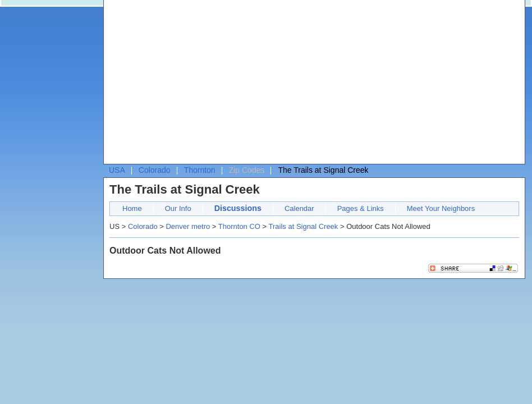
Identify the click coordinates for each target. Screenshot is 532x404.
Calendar (299, 208)
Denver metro (188, 226)
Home (132, 208)
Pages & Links (361, 208)
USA (117, 170)
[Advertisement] (207, 85)
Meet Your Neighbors (441, 208)
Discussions (238, 208)
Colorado (155, 170)
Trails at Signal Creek (304, 226)
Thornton (200, 170)
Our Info (178, 208)
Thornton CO (239, 226)
